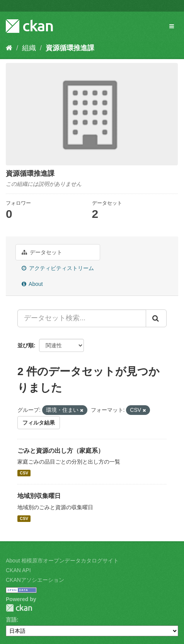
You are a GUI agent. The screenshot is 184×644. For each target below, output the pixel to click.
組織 (29, 48)
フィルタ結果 (39, 423)
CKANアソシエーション (35, 580)
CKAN (19, 608)
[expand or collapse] (172, 26)
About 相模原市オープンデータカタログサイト (62, 561)
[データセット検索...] (82, 318)
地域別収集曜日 (39, 496)
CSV (24, 473)
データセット (42, 252)
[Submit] (156, 318)
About (32, 284)
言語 (11, 620)
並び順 (26, 345)
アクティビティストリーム (58, 268)
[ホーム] (9, 48)
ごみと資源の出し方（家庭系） (61, 451)
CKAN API (18, 570)
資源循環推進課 (70, 48)
